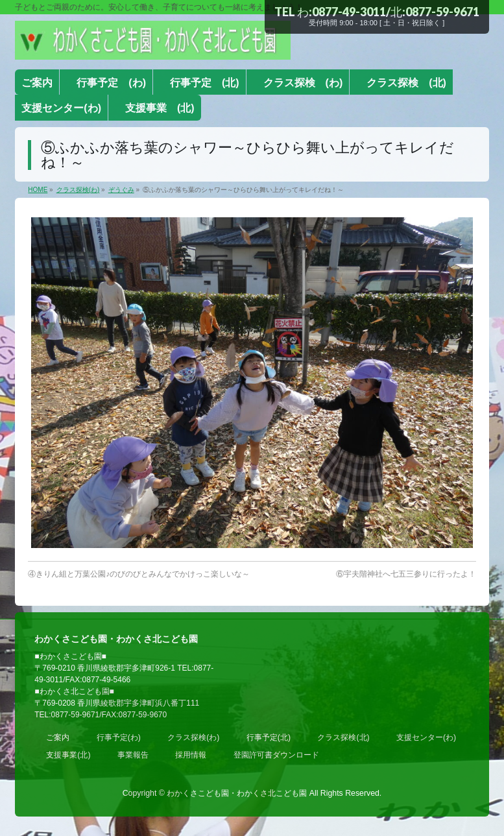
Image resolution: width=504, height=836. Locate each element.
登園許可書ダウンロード (276, 755)
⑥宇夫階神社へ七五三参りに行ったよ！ (406, 574)
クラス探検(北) (343, 737)
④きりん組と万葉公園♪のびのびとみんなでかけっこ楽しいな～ (139, 574)
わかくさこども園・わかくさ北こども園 (237, 793)
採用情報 (191, 755)
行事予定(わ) (119, 737)
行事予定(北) (269, 737)
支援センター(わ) (426, 737)
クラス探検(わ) (193, 737)
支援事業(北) (68, 755)
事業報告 (133, 755)
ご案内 (58, 737)
